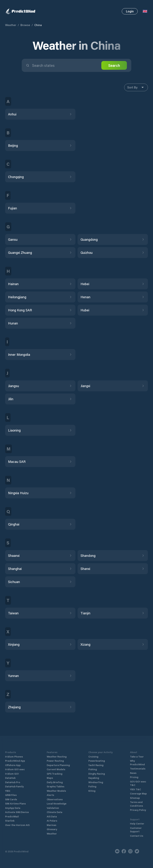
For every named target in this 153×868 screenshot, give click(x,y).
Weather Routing (57, 756)
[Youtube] (117, 851)
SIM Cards (11, 799)
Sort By (136, 87)
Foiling (92, 786)
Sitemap (135, 798)
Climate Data (54, 812)
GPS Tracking (54, 774)
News (133, 773)
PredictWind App (15, 761)
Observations (55, 799)
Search (114, 65)
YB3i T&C (135, 789)
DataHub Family (14, 786)
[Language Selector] (145, 11)
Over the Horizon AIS (17, 825)
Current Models (56, 769)
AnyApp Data (13, 808)
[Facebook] (124, 851)
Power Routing (55, 761)
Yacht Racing (96, 765)
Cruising (93, 756)
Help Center (137, 823)
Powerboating (97, 761)
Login (130, 11)
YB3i (8, 791)
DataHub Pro (13, 782)
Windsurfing (96, 782)
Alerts (50, 795)
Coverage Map (138, 793)
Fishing (93, 769)
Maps (50, 778)
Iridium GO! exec (15, 769)
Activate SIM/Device (17, 812)
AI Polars (52, 821)
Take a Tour (137, 756)
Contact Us (137, 836)
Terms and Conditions (136, 804)
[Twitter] (137, 851)
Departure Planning (58, 765)
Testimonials (138, 768)
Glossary (52, 829)
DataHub (10, 778)
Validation (53, 808)
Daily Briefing (55, 782)
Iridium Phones (14, 756)
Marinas (51, 825)
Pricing (134, 777)
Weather (11, 25)
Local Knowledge (57, 803)
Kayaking (94, 778)
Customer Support (136, 830)
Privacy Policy (138, 810)
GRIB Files (11, 795)
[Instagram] (130, 851)
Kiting (92, 791)
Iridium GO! (12, 774)
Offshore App (13, 765)
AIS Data (52, 816)
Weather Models (56, 791)
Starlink (10, 821)
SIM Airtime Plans (15, 803)
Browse (25, 25)
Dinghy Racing (97, 774)
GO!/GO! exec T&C (138, 783)
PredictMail (12, 816)
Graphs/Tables (56, 786)
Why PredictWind (137, 762)
